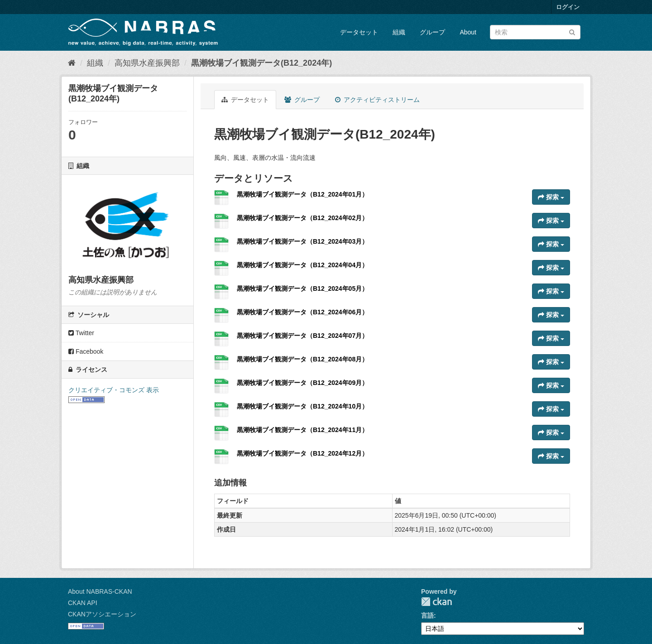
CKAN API (83, 603)
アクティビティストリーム (377, 100)
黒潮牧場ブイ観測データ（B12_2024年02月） (302, 218)
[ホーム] (72, 63)
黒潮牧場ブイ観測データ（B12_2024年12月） (302, 453)
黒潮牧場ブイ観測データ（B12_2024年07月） (302, 336)
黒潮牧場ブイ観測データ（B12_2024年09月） (302, 383)
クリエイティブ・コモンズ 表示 (114, 390)
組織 (399, 32)
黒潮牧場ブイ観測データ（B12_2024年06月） (302, 312)
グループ (432, 32)
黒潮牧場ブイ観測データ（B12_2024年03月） (302, 241)
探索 (551, 197)
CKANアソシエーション (102, 614)
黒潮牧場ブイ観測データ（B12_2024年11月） (302, 430)
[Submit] (572, 31)
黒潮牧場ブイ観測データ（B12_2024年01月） (302, 194)
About (468, 32)
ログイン (568, 7)
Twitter (81, 333)
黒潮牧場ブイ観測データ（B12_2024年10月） (302, 406)
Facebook (86, 351)
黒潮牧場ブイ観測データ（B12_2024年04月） (302, 265)
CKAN (436, 602)
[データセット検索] (535, 32)
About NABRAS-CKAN (100, 591)
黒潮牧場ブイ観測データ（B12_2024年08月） (302, 359)
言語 (427, 615)
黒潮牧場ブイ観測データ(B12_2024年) (261, 63)
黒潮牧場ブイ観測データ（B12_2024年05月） (302, 288)
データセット (359, 32)
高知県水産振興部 (147, 63)
